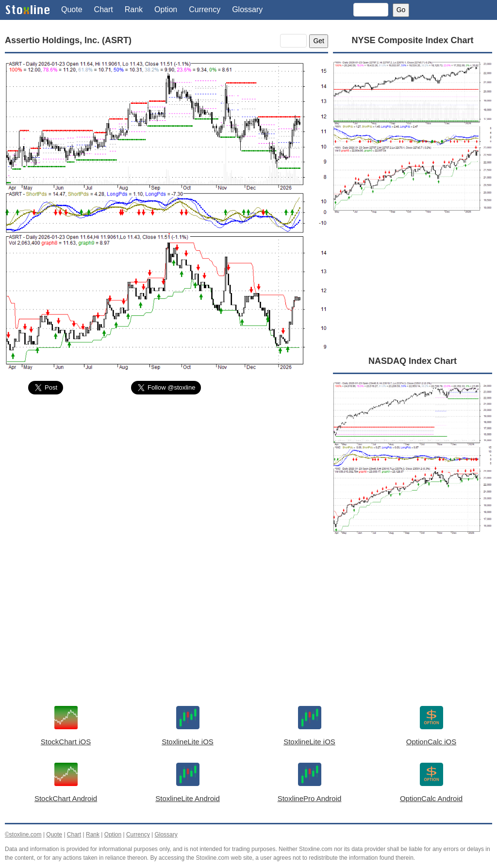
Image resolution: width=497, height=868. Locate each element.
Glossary (247, 9)
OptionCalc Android (431, 798)
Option (166, 9)
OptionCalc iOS (431, 742)
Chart (104, 9)
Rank (134, 9)
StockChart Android (66, 798)
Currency (205, 9)
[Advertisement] (166, 475)
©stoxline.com (23, 835)
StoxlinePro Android (310, 798)
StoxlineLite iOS (188, 742)
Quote (72, 9)
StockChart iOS (66, 742)
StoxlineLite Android (188, 798)
